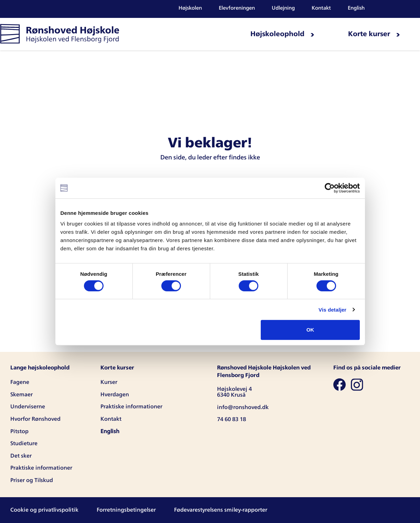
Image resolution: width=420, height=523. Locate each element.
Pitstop (19, 431)
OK (310, 330)
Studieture (24, 443)
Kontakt (321, 8)
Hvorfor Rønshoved (35, 419)
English (356, 8)
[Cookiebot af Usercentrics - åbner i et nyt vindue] (330, 188)
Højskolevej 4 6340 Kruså (234, 392)
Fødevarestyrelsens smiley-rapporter (221, 510)
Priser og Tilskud (32, 480)
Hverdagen (115, 395)
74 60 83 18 (231, 419)
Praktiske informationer (41, 468)
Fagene (20, 382)
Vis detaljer (332, 310)
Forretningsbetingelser (126, 510)
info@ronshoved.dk (243, 407)
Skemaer (21, 395)
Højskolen (190, 8)
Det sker (21, 456)
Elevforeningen (237, 8)
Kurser (109, 382)
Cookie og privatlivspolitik (44, 510)
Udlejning (283, 8)
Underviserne (28, 407)
